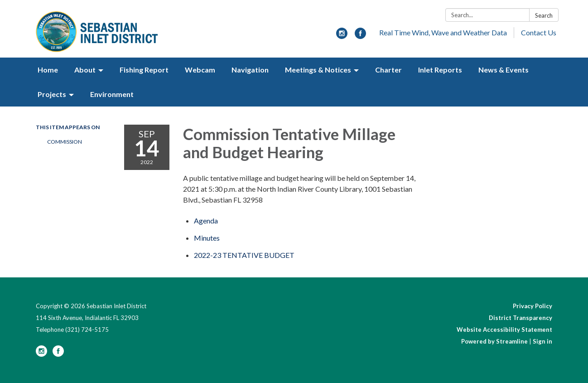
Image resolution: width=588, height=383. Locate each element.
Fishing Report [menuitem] (144, 70)
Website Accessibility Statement (504, 330)
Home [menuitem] (48, 70)
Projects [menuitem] (52, 94)
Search (544, 15)
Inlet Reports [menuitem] (440, 70)
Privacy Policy (533, 306)
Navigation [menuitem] (250, 70)
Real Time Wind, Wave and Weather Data (443, 32)
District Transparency (521, 318)
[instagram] (342, 36)
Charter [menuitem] (388, 70)
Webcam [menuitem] (200, 70)
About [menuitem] (85, 70)
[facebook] (360, 36)
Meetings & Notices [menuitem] (318, 70)
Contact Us (539, 32)
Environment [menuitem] (112, 94)
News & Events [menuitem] (504, 70)
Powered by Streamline (494, 341)
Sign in (542, 341)
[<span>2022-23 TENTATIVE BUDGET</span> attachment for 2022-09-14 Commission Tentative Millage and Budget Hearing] (244, 255)
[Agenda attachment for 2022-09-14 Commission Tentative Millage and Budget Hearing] (206, 221)
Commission (65, 142)
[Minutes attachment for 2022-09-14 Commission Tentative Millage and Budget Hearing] (207, 238)
